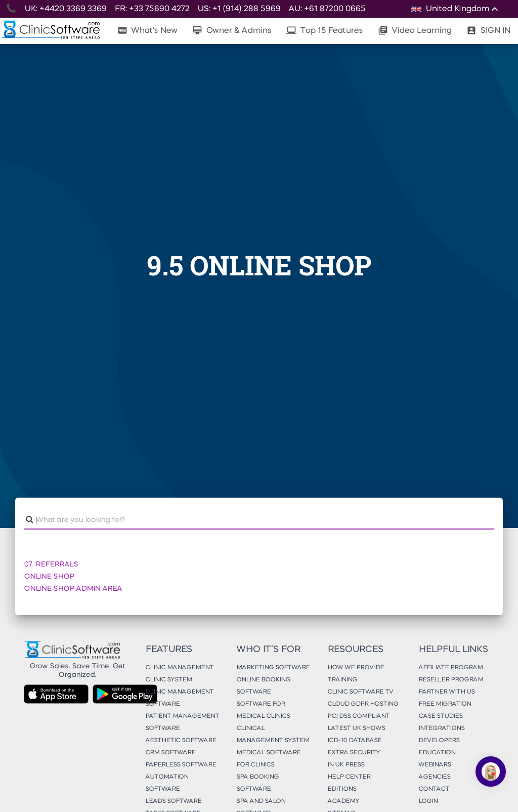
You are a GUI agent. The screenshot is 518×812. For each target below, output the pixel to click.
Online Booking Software (263, 686)
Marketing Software (273, 668)
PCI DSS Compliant (358, 716)
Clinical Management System (273, 735)
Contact (434, 789)
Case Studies (440, 716)
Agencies (434, 777)
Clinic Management (179, 668)
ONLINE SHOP (49, 577)
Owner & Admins (232, 30)
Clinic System (168, 680)
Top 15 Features (325, 30)
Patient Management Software (182, 722)
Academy (343, 801)
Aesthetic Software (181, 741)
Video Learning (415, 30)
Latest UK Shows (356, 728)
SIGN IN (488, 30)
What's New (147, 30)
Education (437, 753)
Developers (439, 741)
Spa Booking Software (257, 783)
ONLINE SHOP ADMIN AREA (73, 589)
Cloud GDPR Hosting (363, 704)
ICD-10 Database (354, 741)
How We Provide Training (356, 674)
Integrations (441, 728)
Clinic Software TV (360, 692)
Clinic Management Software (179, 698)
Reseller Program (451, 680)
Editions (342, 789)
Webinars (435, 765)
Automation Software (167, 783)
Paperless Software (181, 765)
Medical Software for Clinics (268, 759)
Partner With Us (446, 692)
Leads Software (173, 801)
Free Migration (445, 704)
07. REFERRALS (51, 564)
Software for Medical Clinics (263, 710)
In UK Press (346, 765)
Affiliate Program (450, 668)
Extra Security (354, 753)
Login (428, 801)
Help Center (349, 777)
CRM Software (170, 753)
